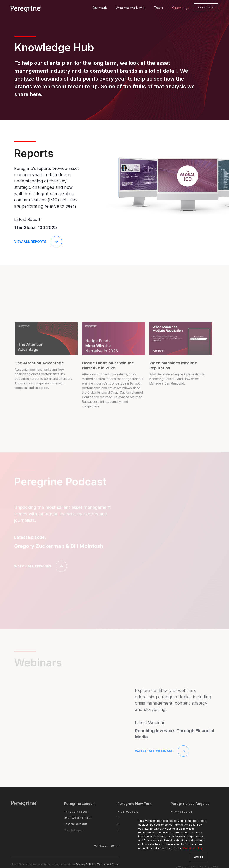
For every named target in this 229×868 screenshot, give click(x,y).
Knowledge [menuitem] (180, 8)
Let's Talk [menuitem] (206, 8)
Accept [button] (198, 857)
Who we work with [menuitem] (131, 8)
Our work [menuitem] (100, 8)
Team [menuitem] (158, 8)
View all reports (38, 242)
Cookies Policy (193, 848)
